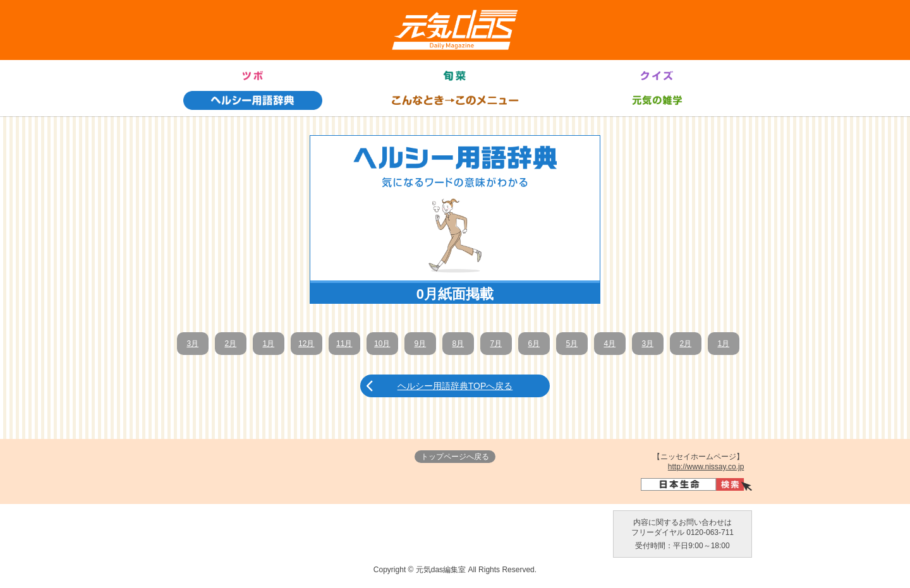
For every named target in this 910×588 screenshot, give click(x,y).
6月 (534, 344)
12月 (306, 344)
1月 (268, 344)
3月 (192, 344)
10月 (382, 344)
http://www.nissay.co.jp (706, 467)
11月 (344, 344)
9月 (420, 344)
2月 (230, 344)
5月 (572, 344)
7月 (496, 344)
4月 (610, 344)
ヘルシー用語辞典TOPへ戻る (455, 386)
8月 (458, 344)
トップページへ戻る (455, 457)
